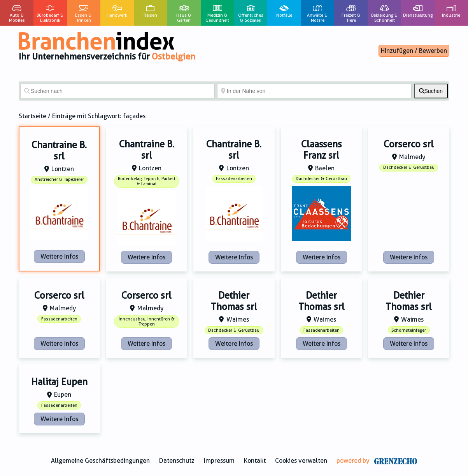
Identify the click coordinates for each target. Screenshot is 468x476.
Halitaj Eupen (59, 382)
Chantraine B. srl (59, 151)
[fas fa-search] (431, 91)
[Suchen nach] (117, 91)
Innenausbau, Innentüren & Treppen (147, 322)
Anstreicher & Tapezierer (59, 179)
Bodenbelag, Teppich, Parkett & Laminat (147, 181)
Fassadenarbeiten (234, 179)
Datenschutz (177, 461)
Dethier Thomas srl (234, 301)
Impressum (219, 461)
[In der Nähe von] (314, 91)
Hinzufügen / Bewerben (414, 51)
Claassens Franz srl (322, 150)
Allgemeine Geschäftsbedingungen (100, 461)
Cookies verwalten (301, 461)
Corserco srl (409, 144)
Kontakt (255, 461)
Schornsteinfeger (409, 330)
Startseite (32, 116)
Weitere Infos (59, 256)
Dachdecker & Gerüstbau (321, 179)
